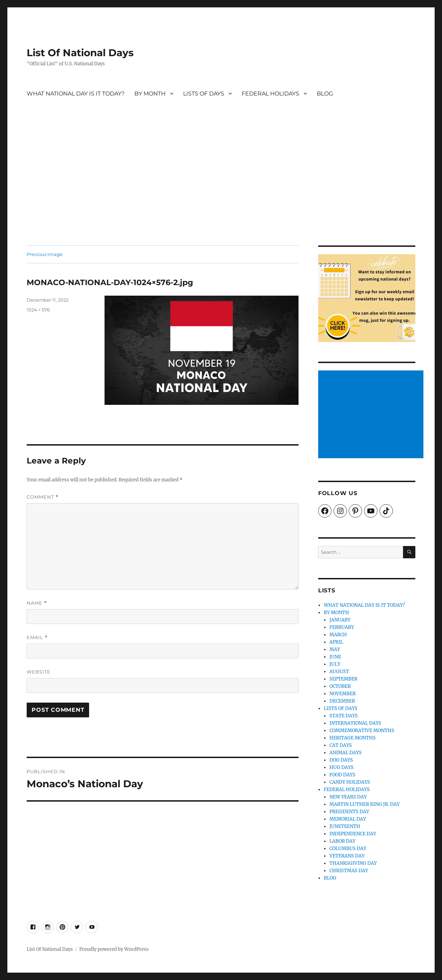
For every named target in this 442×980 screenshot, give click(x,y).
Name (37, 603)
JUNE (335, 657)
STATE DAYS (344, 716)
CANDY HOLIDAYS (350, 782)
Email (37, 637)
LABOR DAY (342, 841)
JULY (335, 664)
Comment (43, 497)
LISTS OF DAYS (204, 94)
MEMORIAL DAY (348, 819)
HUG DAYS (341, 767)
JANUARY (340, 620)
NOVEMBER (343, 694)
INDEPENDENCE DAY (353, 834)
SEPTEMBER (343, 679)
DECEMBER (342, 701)
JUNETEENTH (345, 826)
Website (39, 672)
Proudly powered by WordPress (114, 949)
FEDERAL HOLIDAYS (270, 94)
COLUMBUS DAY (348, 849)
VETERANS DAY (347, 856)
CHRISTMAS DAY (349, 871)
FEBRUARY (342, 627)
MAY (335, 649)
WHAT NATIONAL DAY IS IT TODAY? (76, 94)
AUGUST (339, 672)
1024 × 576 (38, 310)
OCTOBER (340, 686)
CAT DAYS (341, 745)
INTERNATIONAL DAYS (355, 723)
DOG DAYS (341, 760)
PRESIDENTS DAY (349, 812)
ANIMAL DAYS (346, 753)
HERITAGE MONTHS (353, 738)
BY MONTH (150, 94)
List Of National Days (80, 53)
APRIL (336, 642)
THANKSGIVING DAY (353, 863)
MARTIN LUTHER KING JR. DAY (364, 804)
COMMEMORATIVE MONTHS (362, 731)
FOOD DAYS (342, 775)
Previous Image (45, 254)
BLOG (325, 94)
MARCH (338, 635)
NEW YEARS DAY (348, 797)
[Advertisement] (221, 193)
